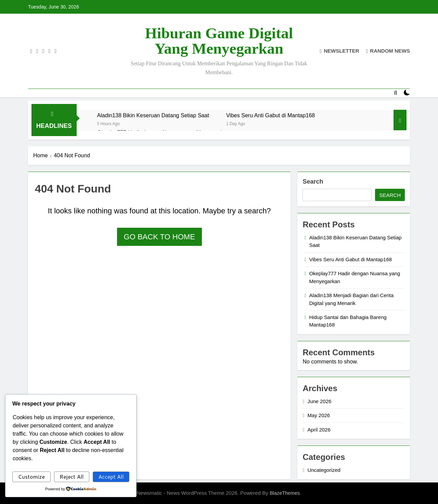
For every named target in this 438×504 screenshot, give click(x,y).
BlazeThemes (285, 493)
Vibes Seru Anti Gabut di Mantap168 (270, 115)
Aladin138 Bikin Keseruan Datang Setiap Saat (153, 115)
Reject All (72, 476)
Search (313, 182)
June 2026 (319, 401)
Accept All (111, 476)
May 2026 (319, 415)
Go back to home (159, 237)
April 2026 (319, 430)
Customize (31, 476)
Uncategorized (324, 470)
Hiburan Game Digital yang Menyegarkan (219, 41)
